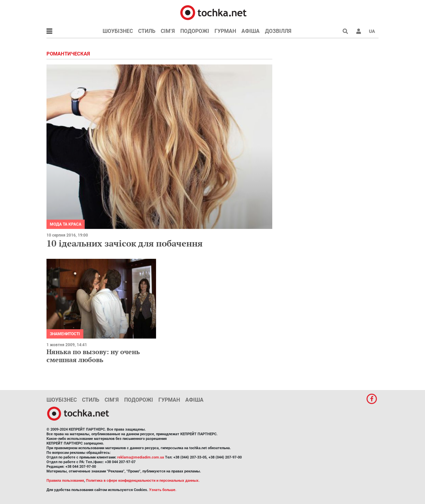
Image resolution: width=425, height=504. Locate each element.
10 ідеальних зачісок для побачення (125, 243)
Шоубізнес (118, 31)
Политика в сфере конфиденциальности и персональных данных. (143, 481)
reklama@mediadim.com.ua (141, 457)
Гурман (225, 31)
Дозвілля (278, 31)
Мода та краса (66, 224)
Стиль (147, 31)
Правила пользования (65, 481)
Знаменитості (65, 334)
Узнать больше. (163, 490)
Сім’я (168, 31)
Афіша (251, 31)
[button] (359, 31)
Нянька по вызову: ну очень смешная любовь (93, 356)
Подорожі (195, 31)
